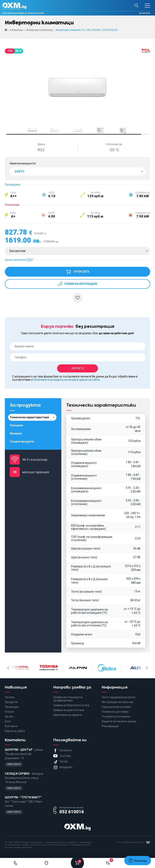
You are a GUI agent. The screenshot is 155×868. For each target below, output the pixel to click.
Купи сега (78, 270)
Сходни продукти (22, 441)
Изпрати (78, 368)
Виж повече (14, 764)
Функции (16, 433)
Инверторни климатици (39, 30)
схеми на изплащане (80, 284)
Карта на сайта (15, 731)
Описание (16, 425)
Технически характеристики (29, 417)
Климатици (17, 30)
